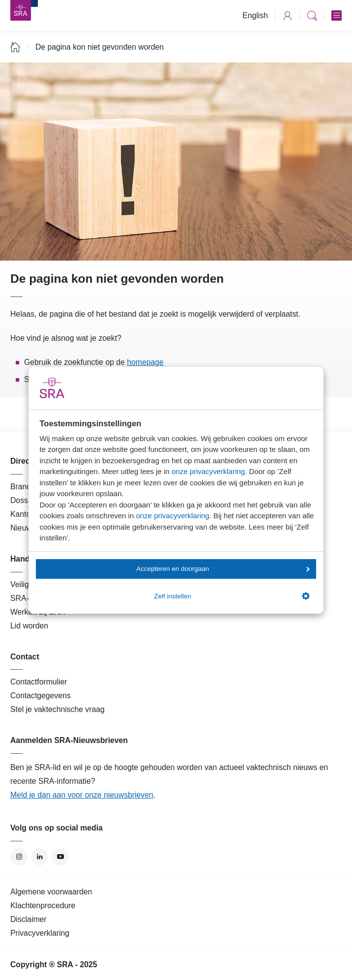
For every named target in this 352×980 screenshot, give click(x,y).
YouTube (60, 857)
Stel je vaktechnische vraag (58, 709)
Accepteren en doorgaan (223, 569)
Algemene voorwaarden (51, 892)
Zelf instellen (232, 596)
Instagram (19, 857)
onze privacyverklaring (208, 471)
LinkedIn (40, 857)
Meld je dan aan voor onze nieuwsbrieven (82, 795)
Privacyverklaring (40, 933)
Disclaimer (29, 919)
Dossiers (25, 500)
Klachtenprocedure (43, 906)
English (255, 15)
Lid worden (29, 626)
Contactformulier (39, 682)
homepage (145, 362)
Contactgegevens (41, 696)
